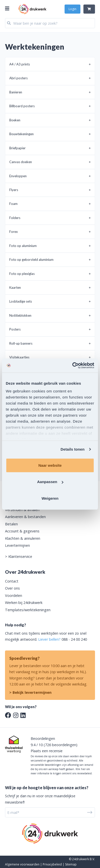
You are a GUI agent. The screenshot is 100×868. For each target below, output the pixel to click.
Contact (12, 581)
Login (72, 9)
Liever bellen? (49, 639)
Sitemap (71, 864)
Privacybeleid (52, 864)
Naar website (50, 465)
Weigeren (50, 498)
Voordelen (14, 595)
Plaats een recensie (47, 751)
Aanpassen (50, 482)
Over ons (12, 588)
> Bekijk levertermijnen (30, 692)
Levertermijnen (17, 545)
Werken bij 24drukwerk (24, 603)
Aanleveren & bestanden (25, 517)
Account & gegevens (22, 531)
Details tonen (72, 449)
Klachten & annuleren (23, 538)
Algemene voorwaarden (22, 864)
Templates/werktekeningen (28, 610)
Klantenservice (20, 556)
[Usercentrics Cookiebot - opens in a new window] (72, 366)
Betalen (11, 524)
